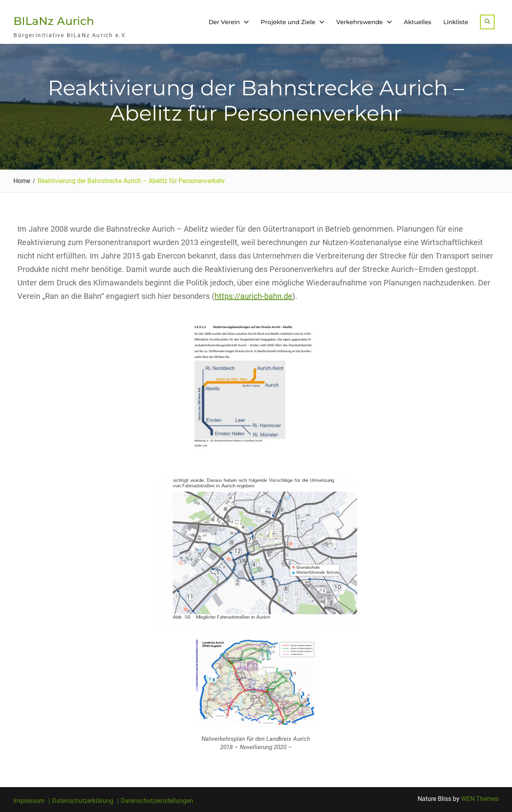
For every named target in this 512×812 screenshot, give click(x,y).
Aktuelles (418, 22)
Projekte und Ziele (288, 22)
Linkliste (456, 22)
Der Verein (224, 22)
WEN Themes (480, 799)
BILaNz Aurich (54, 21)
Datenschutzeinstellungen (157, 801)
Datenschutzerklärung (83, 801)
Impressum (29, 801)
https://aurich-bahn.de (253, 296)
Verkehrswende (360, 22)
